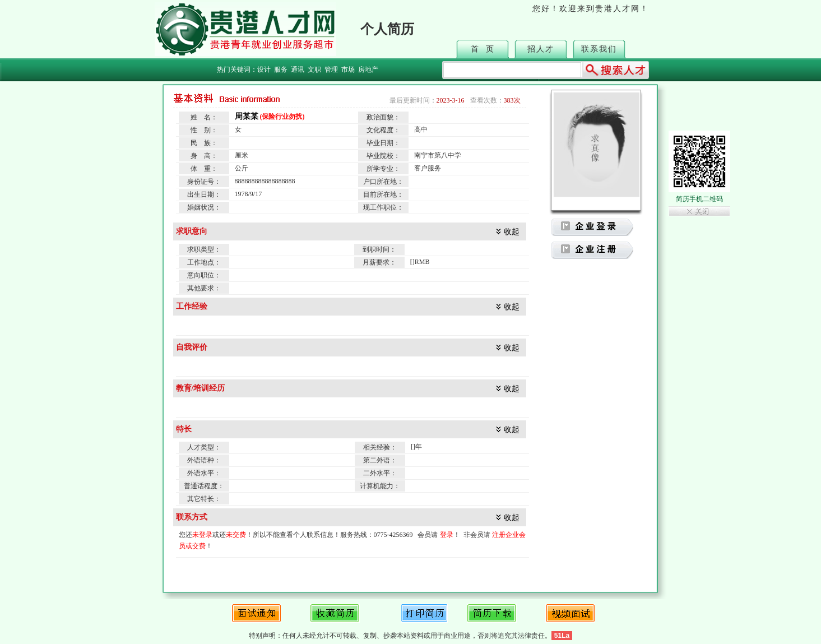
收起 (512, 232)
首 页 (483, 49)
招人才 (541, 49)
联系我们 (599, 49)
